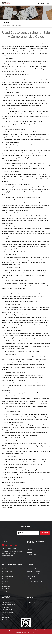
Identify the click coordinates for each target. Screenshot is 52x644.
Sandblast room (6, 574)
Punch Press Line (31, 550)
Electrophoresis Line (7, 594)
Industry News (16, 25)
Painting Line (5, 591)
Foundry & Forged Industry (33, 571)
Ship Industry (5, 615)
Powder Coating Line (7, 589)
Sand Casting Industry (7, 610)
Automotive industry (32, 569)
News (9, 25)
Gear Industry (5, 617)
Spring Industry (6, 607)
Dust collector (5, 579)
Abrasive (4, 584)
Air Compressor (6, 586)
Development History (32, 605)
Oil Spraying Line (6, 596)
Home (4, 25)
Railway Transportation (8, 620)
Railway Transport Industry (33, 574)
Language (41, 3)
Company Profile (31, 602)
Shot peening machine (8, 571)
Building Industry (31, 576)
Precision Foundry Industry (9, 605)
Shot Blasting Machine (8, 569)
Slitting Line (29, 552)
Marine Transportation (32, 579)
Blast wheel (5, 581)
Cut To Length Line (31, 555)
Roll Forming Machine (32, 547)
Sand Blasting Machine (8, 576)
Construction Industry (7, 612)
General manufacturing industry (34, 581)
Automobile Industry (7, 602)
